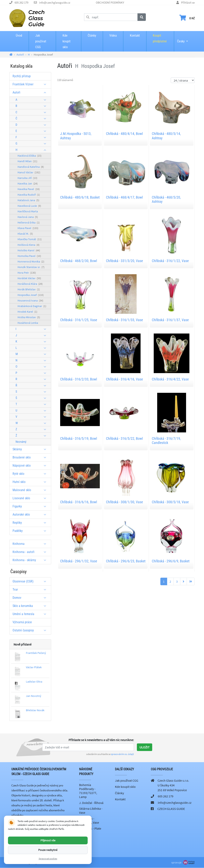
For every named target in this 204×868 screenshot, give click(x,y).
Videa (113, 36)
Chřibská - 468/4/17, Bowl (124, 197)
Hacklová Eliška (29, 156)
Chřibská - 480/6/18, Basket (80, 197)
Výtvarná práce (22, 622)
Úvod (19, 36)
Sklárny (31, 449)
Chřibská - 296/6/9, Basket (171, 561)
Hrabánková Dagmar (32, 306)
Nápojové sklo (31, 466)
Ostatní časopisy (31, 630)
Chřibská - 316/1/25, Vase (79, 320)
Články (92, 36)
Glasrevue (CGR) (31, 581)
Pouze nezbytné (48, 850)
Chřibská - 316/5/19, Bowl (79, 438)
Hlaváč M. (25, 234)
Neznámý (21, 442)
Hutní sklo (31, 482)
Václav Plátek (34, 667)
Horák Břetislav (29, 289)
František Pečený (36, 653)
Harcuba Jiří (27, 178)
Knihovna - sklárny (31, 560)
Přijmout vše (48, 840)
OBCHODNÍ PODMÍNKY (110, 2)
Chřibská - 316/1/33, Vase (124, 320)
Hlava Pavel (28, 228)
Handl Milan (27, 161)
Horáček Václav (29, 278)
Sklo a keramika (31, 606)
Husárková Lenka (28, 323)
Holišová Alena (28, 245)
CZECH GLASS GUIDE (171, 809)
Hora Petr (27, 273)
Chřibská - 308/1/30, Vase (124, 502)
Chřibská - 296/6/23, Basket (126, 561)
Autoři (31, 92)
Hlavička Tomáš (30, 239)
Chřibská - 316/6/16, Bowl (79, 502)
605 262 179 (21, 2)
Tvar (31, 590)
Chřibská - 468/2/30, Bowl (79, 261)
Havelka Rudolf (29, 195)
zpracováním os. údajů (122, 754)
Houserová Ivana (30, 300)
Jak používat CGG (41, 41)
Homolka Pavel (29, 256)
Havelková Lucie (29, 206)
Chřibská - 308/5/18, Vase (170, 502)
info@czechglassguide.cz (55, 2)
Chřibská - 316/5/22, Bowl (124, 438)
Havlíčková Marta (28, 211)
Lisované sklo (31, 498)
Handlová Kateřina (31, 167)
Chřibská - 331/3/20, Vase (124, 261)
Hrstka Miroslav (29, 317)
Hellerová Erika (29, 222)
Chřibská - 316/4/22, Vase (170, 379)
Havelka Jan (28, 183)
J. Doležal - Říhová (91, 803)
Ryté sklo (31, 474)
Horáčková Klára (30, 284)
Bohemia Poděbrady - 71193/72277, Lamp (88, 791)
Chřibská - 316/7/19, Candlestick (166, 441)
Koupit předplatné (160, 38)
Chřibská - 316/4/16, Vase (124, 379)
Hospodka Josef (31, 295)
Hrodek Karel (27, 312)
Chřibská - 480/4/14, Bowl (124, 134)
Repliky (31, 523)
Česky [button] (181, 39)
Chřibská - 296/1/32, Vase (79, 561)
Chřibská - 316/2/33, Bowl (79, 379)
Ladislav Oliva (34, 682)
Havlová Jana (28, 217)
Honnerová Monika (31, 261)
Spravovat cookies (48, 859)
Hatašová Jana (28, 200)
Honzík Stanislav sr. (31, 267)
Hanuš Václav (29, 172)
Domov (31, 598)
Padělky (31, 531)
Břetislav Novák (35, 710)
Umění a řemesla (31, 614)
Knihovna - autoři (31, 552)
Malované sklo (31, 490)
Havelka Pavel (29, 189)
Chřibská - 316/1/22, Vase (170, 261)
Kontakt (135, 36)
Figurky (31, 506)
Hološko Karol (29, 250)
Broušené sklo (31, 457)
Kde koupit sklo (67, 41)
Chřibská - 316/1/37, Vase (170, 320)
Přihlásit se (188, 2)
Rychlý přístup (22, 76)
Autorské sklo (31, 514)
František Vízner (31, 84)
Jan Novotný (34, 696)
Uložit (145, 747)
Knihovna (31, 544)
